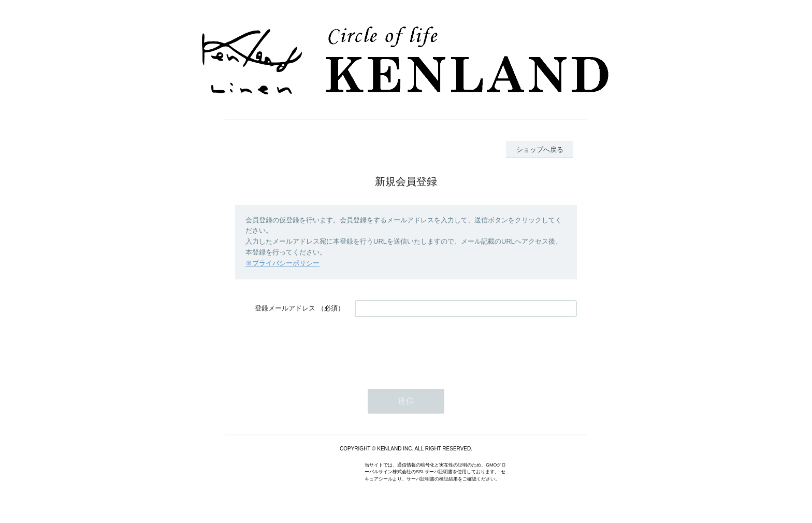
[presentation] (433, 348)
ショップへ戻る (540, 150)
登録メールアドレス (285, 308)
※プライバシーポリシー (282, 263)
